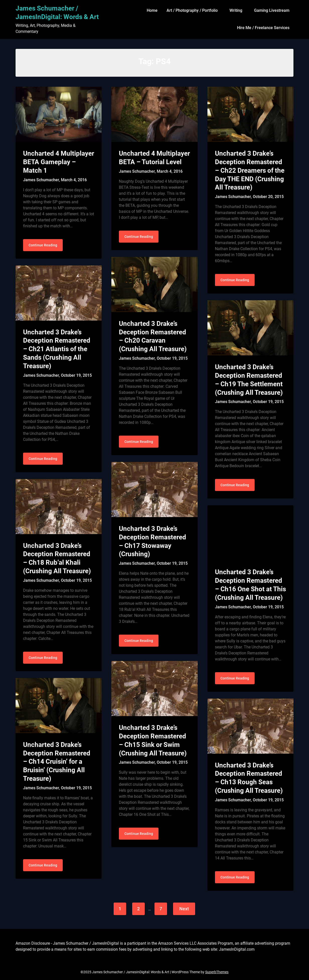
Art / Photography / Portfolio (192, 10)
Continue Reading (43, 245)
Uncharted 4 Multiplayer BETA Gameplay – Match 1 (59, 162)
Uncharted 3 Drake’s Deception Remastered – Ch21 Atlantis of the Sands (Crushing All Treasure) (57, 349)
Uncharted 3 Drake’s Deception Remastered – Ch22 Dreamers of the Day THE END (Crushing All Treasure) (250, 170)
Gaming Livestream (272, 10)
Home (152, 10)
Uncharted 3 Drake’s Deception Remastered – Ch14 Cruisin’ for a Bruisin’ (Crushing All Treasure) (57, 762)
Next (184, 909)
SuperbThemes (217, 972)
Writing (236, 10)
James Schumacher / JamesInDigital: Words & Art (57, 13)
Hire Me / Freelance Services (263, 28)
